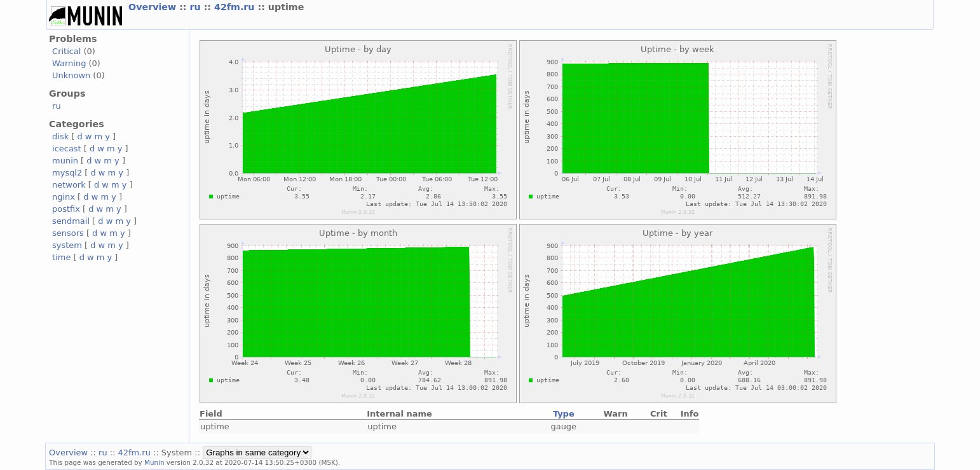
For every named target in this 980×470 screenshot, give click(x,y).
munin (65, 161)
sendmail (71, 221)
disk (60, 136)
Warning (69, 63)
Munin (154, 462)
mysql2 (67, 173)
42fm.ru (236, 7)
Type (564, 414)
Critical (66, 51)
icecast (67, 149)
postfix (66, 209)
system (67, 245)
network (69, 185)
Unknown (71, 75)
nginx (64, 197)
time (61, 257)
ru (197, 7)
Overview (154, 7)
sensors (68, 233)
